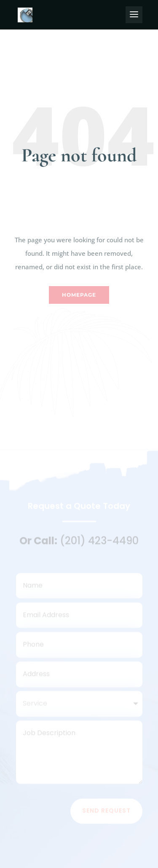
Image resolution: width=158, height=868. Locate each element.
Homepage (79, 295)
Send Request (106, 813)
